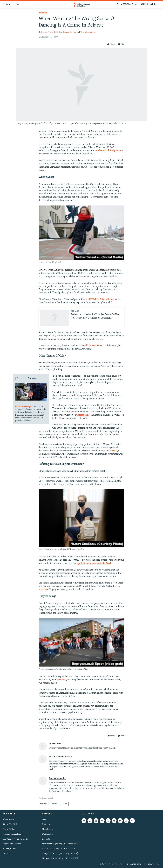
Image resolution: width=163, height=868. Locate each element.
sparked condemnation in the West (94, 563)
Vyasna (114, 451)
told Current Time (93, 346)
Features (46, 824)
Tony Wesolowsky (88, 32)
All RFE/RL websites (149, 4)
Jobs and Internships (12, 834)
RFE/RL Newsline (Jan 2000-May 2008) (60, 849)
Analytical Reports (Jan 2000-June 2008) (60, 854)
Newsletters (48, 829)
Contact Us (8, 854)
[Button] (111, 44)
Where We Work (10, 824)
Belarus (43, 13)
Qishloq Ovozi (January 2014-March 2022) (60, 844)
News (45, 820)
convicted (62, 680)
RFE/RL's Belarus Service (65, 32)
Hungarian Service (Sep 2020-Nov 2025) (60, 858)
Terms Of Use (9, 829)
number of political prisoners (109, 151)
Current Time (47, 32)
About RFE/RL (9, 820)
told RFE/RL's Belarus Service (100, 299)
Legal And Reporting (12, 844)
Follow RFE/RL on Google (127, 4)
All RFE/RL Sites (10, 849)
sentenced (44, 589)
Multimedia (47, 834)
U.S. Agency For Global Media (16, 839)
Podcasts (46, 839)
